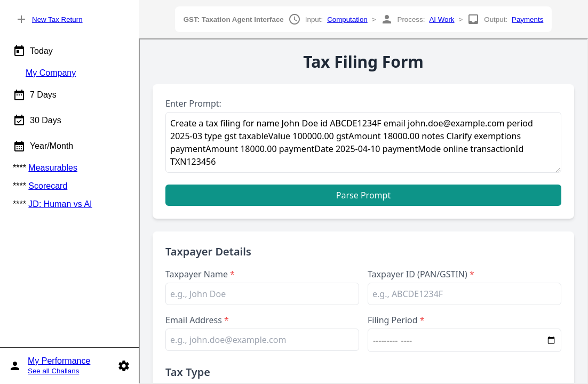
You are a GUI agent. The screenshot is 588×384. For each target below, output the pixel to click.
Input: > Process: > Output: (364, 19)
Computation (347, 19)
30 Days (37, 121)
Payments (527, 19)
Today (33, 51)
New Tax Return (57, 19)
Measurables (53, 168)
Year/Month (43, 146)
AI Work (442, 19)
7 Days (35, 95)
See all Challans (53, 371)
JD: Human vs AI (60, 204)
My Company (51, 73)
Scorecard (48, 186)
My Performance (59, 361)
